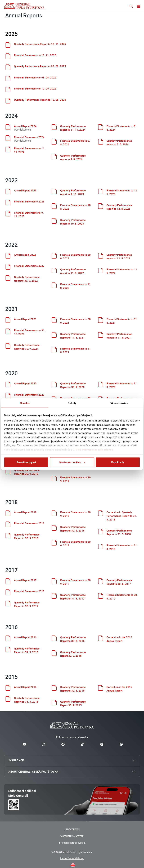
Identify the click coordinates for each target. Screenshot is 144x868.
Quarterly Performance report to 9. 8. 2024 (73, 157)
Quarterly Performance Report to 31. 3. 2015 (27, 700)
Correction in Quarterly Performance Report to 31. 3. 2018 (121, 516)
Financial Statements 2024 (29, 137)
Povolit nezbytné (26, 462)
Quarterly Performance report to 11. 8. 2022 (73, 271)
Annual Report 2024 (25, 126)
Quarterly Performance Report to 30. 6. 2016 (73, 639)
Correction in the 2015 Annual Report (119, 689)
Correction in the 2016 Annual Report (119, 639)
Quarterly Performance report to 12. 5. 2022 (119, 257)
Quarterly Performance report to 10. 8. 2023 (73, 222)
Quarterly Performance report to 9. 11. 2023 (73, 192)
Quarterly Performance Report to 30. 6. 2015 (73, 689)
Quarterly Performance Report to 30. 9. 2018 (27, 536)
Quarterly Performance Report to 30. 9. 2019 (27, 472)
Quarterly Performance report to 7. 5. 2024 (119, 143)
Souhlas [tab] (25, 403)
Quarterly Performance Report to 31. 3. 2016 (27, 650)
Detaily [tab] (72, 403)
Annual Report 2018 (25, 512)
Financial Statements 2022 (29, 266)
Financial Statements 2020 (29, 395)
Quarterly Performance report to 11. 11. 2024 (73, 128)
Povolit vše (118, 462)
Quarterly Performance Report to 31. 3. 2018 (119, 532)
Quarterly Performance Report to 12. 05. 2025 (40, 100)
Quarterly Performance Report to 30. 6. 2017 (119, 582)
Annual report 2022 (25, 255)
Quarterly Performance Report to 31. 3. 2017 (73, 597)
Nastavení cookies (72, 462)
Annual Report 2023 (25, 190)
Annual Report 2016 (25, 637)
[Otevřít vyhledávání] (131, 7)
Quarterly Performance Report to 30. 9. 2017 (27, 604)
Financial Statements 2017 (29, 591)
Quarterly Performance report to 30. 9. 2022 (27, 279)
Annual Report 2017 (25, 580)
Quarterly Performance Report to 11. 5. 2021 (119, 336)
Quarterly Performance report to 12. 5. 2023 (119, 207)
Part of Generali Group (72, 858)
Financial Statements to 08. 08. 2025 (35, 77)
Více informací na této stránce (94, 450)
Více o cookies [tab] (119, 403)
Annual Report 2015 (25, 687)
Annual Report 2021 (25, 319)
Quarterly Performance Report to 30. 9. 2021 (27, 347)
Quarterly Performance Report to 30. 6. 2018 (73, 529)
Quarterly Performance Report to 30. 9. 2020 (73, 385)
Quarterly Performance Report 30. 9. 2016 (73, 654)
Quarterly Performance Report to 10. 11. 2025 (40, 44)
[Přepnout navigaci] (139, 7)
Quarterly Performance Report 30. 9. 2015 (73, 703)
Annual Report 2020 (25, 383)
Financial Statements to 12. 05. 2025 (35, 88)
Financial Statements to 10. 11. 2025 (35, 55)
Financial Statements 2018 (29, 523)
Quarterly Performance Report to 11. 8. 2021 (73, 336)
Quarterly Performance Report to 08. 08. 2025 (40, 66)
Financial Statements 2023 (29, 201)
